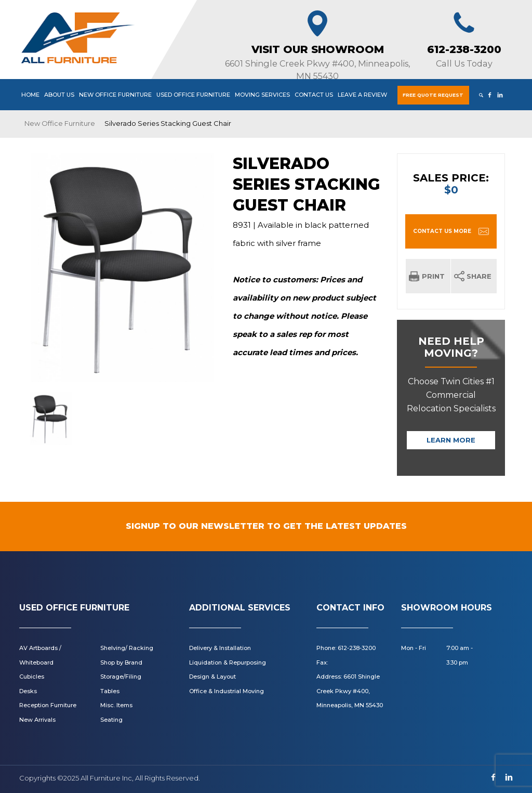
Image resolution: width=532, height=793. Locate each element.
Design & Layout (212, 677)
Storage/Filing (121, 677)
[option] (122, 268)
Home (30, 95)
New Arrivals (37, 720)
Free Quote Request (433, 95)
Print (433, 276)
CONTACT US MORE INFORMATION (442, 238)
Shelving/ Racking (127, 648)
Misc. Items (116, 705)
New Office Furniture (115, 95)
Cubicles (32, 677)
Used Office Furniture (193, 95)
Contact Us (314, 95)
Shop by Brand (121, 662)
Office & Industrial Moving (227, 691)
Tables (110, 691)
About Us (59, 95)
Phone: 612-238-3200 (346, 648)
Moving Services (262, 95)
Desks (28, 691)
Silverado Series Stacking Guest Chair (306, 184)
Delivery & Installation (220, 648)
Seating (111, 720)
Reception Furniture (48, 705)
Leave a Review (362, 95)
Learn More (451, 440)
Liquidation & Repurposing (228, 662)
